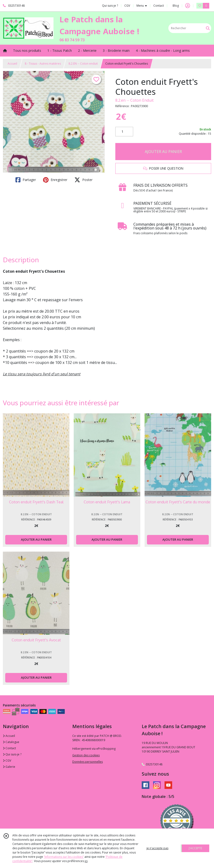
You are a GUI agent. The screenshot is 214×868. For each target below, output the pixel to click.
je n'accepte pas (157, 848)
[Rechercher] (208, 28)
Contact (159, 6)
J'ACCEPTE (195, 848)
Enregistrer (55, 180)
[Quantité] (124, 132)
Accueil (12, 64)
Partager (26, 180)
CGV (7, 761)
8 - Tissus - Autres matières (43, 64)
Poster (83, 180)
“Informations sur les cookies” (64, 857)
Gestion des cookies (86, 755)
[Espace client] (188, 6)
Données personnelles (88, 762)
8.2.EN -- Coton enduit (83, 64)
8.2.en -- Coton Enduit (134, 100)
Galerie (9, 767)
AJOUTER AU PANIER (163, 152)
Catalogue (11, 742)
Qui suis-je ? (12, 754)
